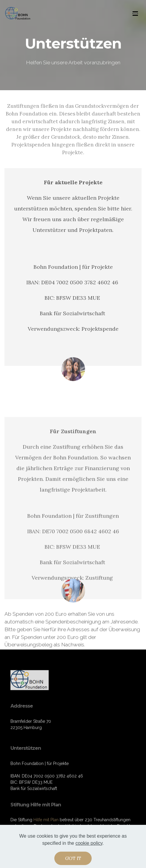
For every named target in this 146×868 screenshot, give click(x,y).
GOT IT (73, 860)
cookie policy (89, 845)
